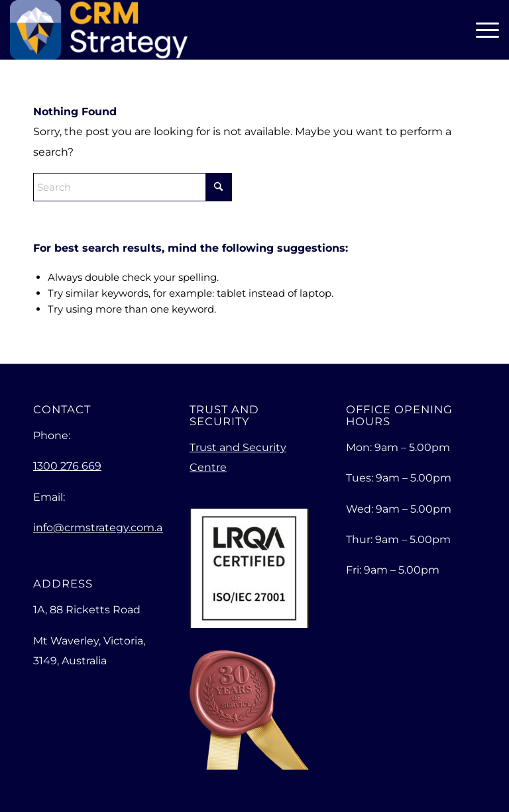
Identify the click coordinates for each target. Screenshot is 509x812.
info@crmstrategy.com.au (101, 528)
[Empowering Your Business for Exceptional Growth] (98, 30)
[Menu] (484, 30)
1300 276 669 (67, 466)
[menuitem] (484, 30)
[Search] (133, 187)
